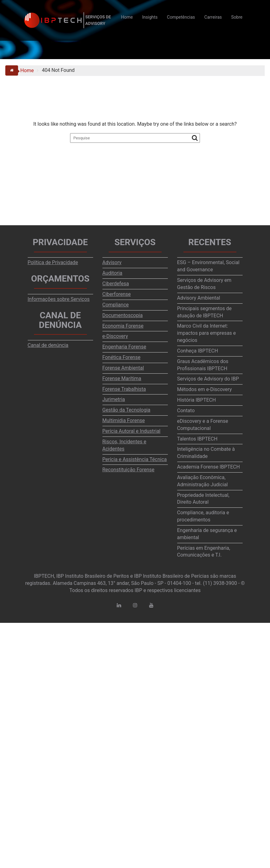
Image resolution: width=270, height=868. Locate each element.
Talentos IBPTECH (197, 439)
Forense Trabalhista (124, 389)
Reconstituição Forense (128, 470)
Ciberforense (117, 294)
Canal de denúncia (48, 345)
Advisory (112, 262)
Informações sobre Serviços (59, 299)
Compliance (116, 305)
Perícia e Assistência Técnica (135, 459)
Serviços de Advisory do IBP (208, 379)
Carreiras (213, 17)
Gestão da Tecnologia (126, 410)
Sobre (237, 17)
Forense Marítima (122, 378)
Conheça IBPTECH (198, 351)
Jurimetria (114, 399)
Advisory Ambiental (199, 298)
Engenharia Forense (124, 347)
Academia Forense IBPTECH (209, 467)
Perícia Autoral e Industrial (132, 431)
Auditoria (112, 273)
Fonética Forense (121, 357)
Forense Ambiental (123, 368)
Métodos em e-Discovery (205, 389)
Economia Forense (123, 326)
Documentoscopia (123, 315)
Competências (181, 17)
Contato (186, 411)
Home (127, 17)
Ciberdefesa (116, 284)
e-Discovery (115, 336)
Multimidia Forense (124, 420)
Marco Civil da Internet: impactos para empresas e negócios (207, 333)
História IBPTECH (197, 400)
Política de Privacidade (53, 262)
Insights (150, 17)
